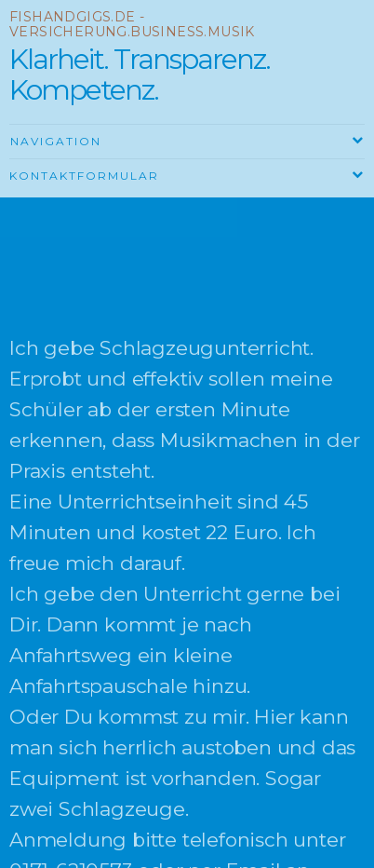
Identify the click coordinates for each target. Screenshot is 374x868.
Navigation (56, 141)
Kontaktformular (84, 176)
